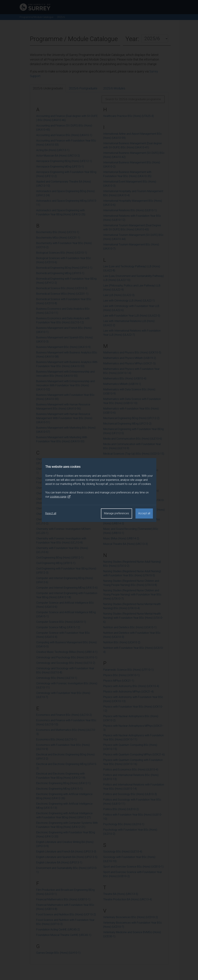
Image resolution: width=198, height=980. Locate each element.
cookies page (60, 497)
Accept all (144, 513)
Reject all (51, 513)
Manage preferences (117, 513)
